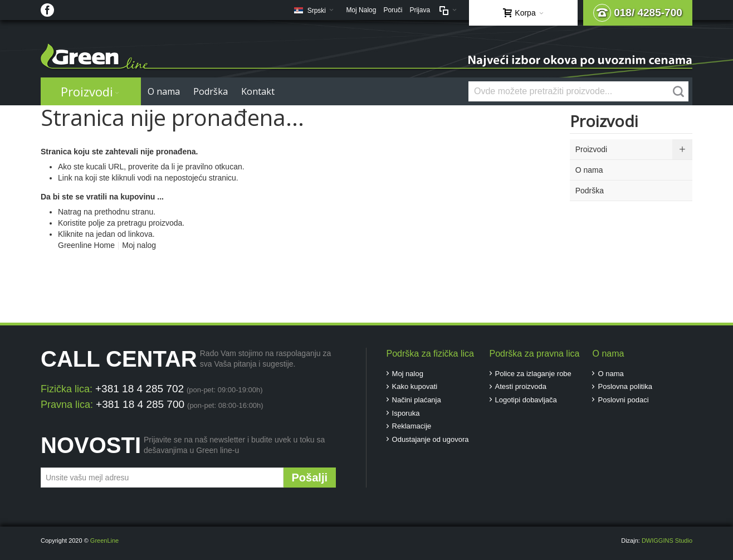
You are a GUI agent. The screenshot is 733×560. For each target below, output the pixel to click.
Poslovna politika (625, 386)
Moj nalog (139, 245)
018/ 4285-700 (638, 13)
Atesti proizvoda (521, 386)
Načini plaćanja (417, 400)
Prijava (420, 10)
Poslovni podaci (623, 400)
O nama (610, 374)
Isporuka (406, 413)
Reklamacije (412, 426)
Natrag (70, 212)
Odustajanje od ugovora (431, 439)
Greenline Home (86, 245)
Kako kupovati (415, 386)
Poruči (393, 10)
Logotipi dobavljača (526, 400)
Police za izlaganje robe (533, 374)
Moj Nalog (361, 10)
